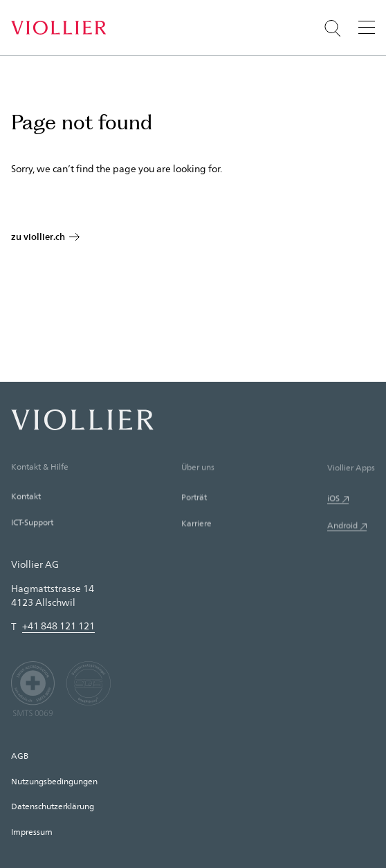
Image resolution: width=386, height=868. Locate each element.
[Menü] (367, 27)
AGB (20, 755)
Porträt (194, 499)
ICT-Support (32, 524)
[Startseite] (58, 28)
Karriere (196, 525)
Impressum (32, 831)
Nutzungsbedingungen (54, 781)
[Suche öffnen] (333, 28)
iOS (333, 500)
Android (342, 528)
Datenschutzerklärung (53, 806)
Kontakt (26, 497)
